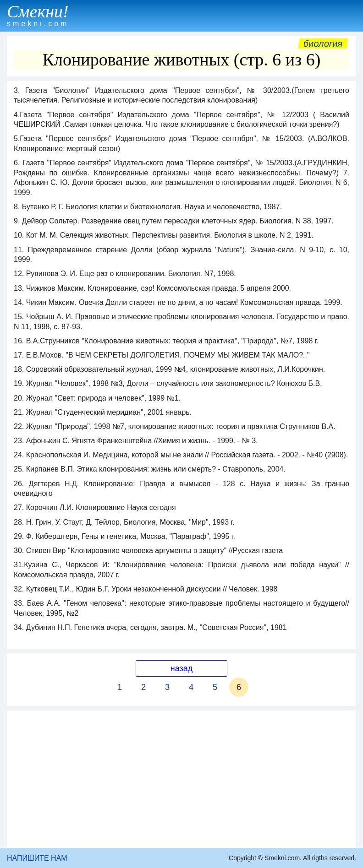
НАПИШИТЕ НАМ (37, 858)
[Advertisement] (181, 779)
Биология (323, 43)
